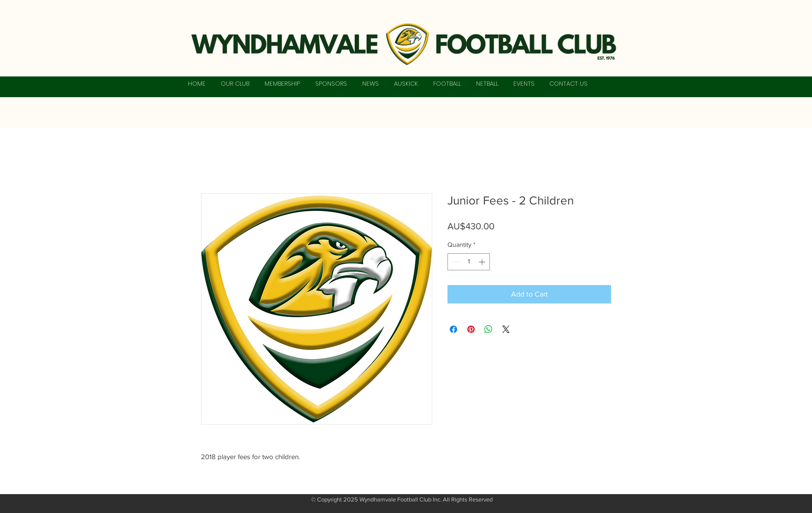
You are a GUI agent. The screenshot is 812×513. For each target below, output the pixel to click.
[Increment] (483, 262)
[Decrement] (455, 262)
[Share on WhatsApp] (488, 329)
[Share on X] (506, 329)
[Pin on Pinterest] (471, 329)
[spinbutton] (469, 262)
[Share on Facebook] (453, 329)
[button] (235, 84)
